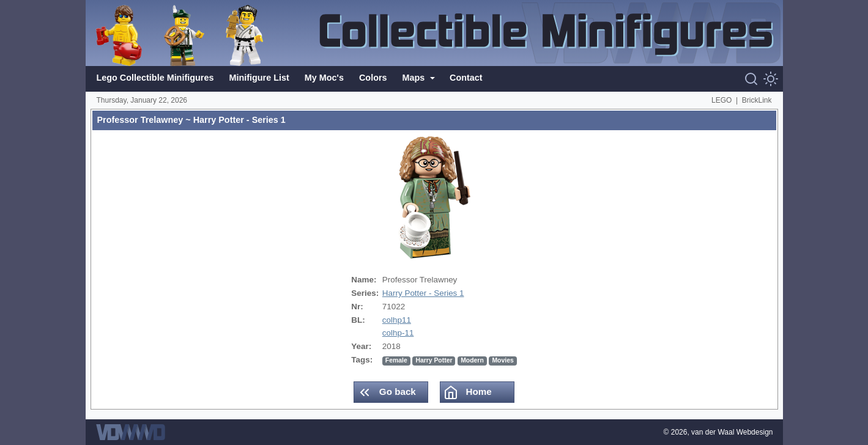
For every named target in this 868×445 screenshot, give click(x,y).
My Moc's (324, 78)
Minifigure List (259, 78)
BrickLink (757, 100)
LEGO (721, 100)
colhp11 (397, 320)
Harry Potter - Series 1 (423, 293)
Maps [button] (415, 78)
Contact (466, 78)
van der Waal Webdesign (732, 432)
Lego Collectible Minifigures (155, 78)
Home (467, 392)
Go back (387, 392)
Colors (373, 78)
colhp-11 (398, 333)
